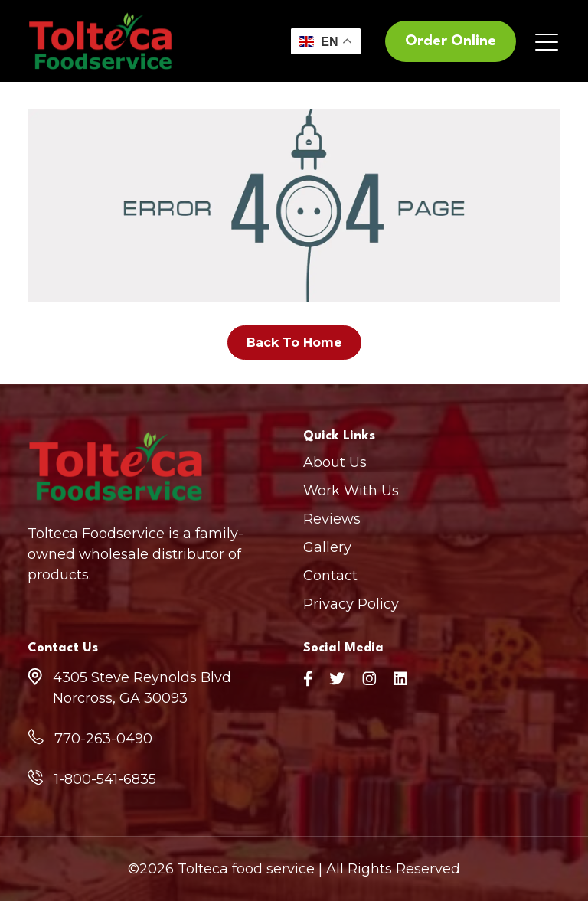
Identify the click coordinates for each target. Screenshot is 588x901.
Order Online (451, 41)
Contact (330, 576)
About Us (335, 462)
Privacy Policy (351, 604)
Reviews (332, 519)
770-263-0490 (103, 739)
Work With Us (351, 491)
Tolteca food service (246, 869)
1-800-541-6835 (105, 779)
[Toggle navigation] (548, 41)
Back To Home (294, 343)
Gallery (327, 547)
